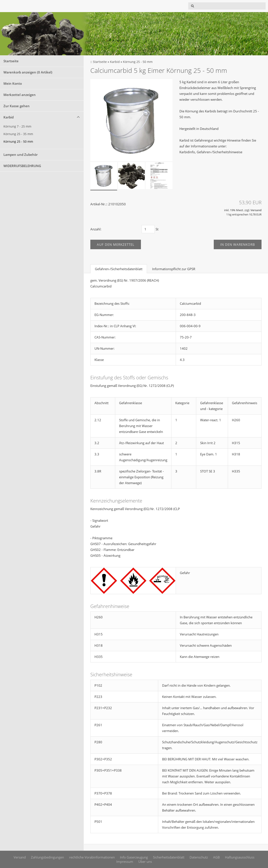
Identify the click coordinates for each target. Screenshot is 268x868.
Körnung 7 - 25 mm (17, 126)
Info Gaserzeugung (134, 857)
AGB (216, 857)
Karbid (9, 117)
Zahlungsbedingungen (47, 857)
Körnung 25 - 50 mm (18, 142)
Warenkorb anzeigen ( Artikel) (28, 72)
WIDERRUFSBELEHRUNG (22, 166)
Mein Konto (13, 83)
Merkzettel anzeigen (20, 95)
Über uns (145, 862)
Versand (256, 210)
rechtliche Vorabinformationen (92, 857)
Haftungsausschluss (240, 857)
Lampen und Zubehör (21, 155)
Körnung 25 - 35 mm (18, 134)
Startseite (11, 61)
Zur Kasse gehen (17, 106)
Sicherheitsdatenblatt (169, 857)
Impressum (125, 862)
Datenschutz (199, 857)
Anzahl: (96, 229)
